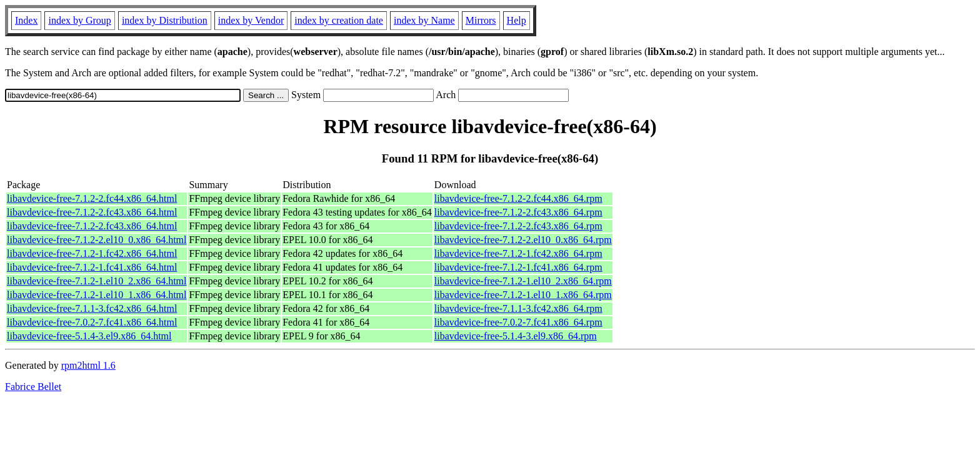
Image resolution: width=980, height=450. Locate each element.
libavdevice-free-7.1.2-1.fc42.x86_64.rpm (518, 253)
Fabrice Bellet (33, 387)
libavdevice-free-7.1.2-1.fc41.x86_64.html (92, 267)
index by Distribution (165, 20)
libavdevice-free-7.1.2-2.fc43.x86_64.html (92, 212)
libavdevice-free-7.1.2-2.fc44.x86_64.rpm (518, 198)
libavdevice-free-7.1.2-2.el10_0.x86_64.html (97, 240)
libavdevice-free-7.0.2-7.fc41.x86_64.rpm (518, 322)
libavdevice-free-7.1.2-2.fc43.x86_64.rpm (518, 212)
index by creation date (339, 20)
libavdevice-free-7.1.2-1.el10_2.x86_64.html (97, 281)
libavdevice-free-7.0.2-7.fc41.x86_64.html (92, 322)
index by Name (424, 20)
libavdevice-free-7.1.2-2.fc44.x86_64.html (92, 198)
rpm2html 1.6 (88, 365)
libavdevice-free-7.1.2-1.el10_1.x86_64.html (97, 295)
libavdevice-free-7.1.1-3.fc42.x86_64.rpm (518, 308)
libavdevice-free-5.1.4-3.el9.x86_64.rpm (516, 336)
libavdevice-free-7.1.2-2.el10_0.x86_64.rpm (523, 240)
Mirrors (481, 20)
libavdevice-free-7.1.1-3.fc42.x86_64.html (92, 308)
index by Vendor (251, 20)
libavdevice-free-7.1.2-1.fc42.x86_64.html (92, 253)
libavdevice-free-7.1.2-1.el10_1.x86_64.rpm (523, 295)
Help (517, 20)
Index (26, 20)
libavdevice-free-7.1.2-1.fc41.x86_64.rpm (518, 267)
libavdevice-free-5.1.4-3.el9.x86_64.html (89, 336)
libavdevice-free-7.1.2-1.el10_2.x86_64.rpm (523, 281)
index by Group (79, 20)
